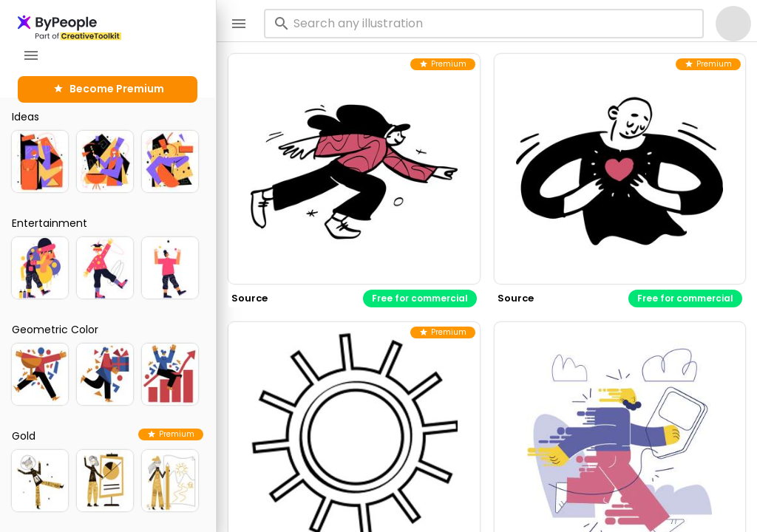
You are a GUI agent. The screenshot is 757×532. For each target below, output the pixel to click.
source (249, 298)
